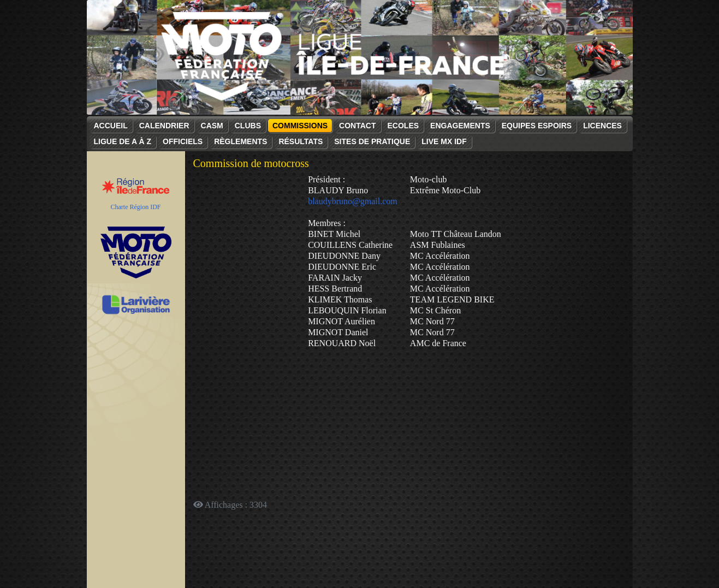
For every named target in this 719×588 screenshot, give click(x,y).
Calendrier (164, 126)
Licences (602, 126)
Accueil (111, 126)
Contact (357, 126)
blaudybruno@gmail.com (353, 201)
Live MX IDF (444, 141)
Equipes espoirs (537, 126)
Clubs (248, 126)
